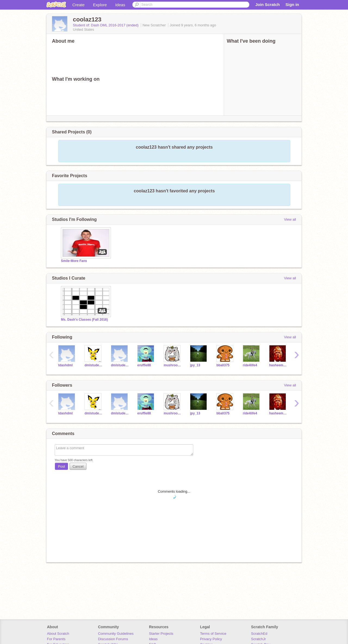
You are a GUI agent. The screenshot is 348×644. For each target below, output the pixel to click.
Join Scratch (268, 4)
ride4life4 (250, 365)
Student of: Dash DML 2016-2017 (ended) (106, 25)
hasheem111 (278, 365)
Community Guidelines (116, 634)
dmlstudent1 (120, 365)
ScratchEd (259, 634)
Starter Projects (161, 634)
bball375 (223, 365)
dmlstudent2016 (94, 365)
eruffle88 (144, 365)
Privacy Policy (211, 639)
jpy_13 (195, 365)
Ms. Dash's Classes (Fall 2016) (84, 320)
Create (78, 5)
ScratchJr (258, 639)
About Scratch (58, 634)
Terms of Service (213, 634)
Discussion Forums (113, 639)
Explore (100, 5)
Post (61, 466)
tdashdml (65, 365)
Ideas (120, 5)
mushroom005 (173, 365)
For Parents (56, 639)
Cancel (78, 466)
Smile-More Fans (74, 261)
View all (290, 219)
